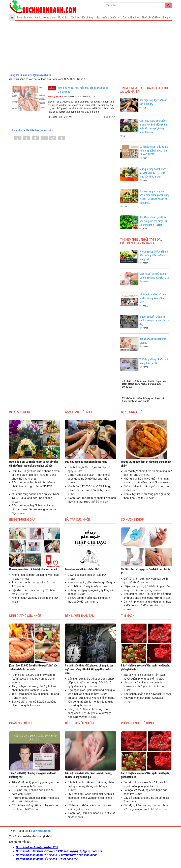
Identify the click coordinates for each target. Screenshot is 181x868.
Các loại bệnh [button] (131, 17)
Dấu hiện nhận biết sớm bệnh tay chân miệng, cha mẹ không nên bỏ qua (88, 775)
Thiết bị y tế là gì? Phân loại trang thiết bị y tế (154, 361)
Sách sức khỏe (24, 17)
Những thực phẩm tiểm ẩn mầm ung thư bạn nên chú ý (146, 464)
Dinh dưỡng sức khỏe (25, 615)
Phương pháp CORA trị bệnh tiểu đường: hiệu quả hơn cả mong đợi (154, 255)
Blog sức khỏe (20, 412)
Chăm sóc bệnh (20, 723)
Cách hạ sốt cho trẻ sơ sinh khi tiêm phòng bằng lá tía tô (154, 276)
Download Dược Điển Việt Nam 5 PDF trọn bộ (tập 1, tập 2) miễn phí (59, 851)
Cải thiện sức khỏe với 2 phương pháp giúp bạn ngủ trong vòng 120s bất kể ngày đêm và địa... (91, 683)
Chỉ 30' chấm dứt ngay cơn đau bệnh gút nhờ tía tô (146, 571)
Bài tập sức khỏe (77, 519)
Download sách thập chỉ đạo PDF (82, 569)
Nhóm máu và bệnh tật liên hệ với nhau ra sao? (33, 569)
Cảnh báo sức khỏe (45, 17)
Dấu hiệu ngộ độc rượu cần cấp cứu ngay (86, 462)
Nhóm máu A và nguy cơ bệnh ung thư (35, 598)
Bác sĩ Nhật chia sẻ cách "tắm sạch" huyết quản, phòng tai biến (145, 667)
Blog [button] (167, 17)
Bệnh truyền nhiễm (79, 723)
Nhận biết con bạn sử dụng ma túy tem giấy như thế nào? (153, 298)
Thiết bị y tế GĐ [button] (151, 17)
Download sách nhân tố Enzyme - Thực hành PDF (48, 859)
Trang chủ (14, 75)
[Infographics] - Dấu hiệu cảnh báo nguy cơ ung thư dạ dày (154, 320)
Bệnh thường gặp (22, 519)
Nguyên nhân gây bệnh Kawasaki (144, 698)
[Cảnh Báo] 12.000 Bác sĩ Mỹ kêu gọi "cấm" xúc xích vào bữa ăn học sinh (33, 667)
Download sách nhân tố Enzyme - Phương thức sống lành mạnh (57, 855)
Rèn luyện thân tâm (80, 615)
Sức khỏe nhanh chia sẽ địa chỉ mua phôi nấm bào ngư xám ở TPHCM (154, 150)
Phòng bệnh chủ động (137, 723)
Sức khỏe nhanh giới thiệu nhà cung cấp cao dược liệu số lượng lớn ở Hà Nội (154, 221)
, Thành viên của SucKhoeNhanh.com (71, 96)
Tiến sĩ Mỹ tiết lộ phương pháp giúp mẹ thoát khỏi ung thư (32, 775)
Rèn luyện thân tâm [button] (108, 17)
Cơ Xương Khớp (132, 519)
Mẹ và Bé (63, 17)
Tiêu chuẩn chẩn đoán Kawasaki (143, 694)
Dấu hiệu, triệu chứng (82, 17)
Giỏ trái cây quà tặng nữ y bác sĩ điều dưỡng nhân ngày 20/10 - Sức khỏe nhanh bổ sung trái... (154, 197)
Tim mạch (128, 615)
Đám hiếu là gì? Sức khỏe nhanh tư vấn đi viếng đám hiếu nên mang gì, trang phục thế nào (153, 126)
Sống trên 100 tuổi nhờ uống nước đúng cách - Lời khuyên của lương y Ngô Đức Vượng (89, 713)
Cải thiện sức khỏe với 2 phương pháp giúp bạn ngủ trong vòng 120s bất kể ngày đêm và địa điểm (89, 669)
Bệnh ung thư (131, 412)
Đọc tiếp (110, 117)
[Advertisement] (90, 47)
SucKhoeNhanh (41, 831)
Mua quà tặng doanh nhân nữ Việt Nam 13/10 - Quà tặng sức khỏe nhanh (153, 173)
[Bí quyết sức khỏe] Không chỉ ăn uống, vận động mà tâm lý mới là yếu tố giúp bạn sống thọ (91, 702)
